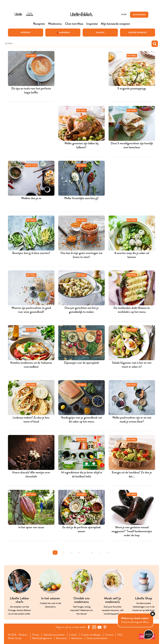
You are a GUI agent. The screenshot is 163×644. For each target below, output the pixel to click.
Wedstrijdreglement (42, 638)
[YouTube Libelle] (99, 627)
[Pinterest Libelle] (105, 627)
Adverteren (77, 638)
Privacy (36, 635)
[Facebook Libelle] (89, 627)
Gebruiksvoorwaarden (54, 635)
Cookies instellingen (91, 635)
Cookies (73, 635)
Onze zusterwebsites (98, 638)
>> (108, 552)
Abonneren (62, 638)
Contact (109, 635)
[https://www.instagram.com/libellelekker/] (94, 627)
